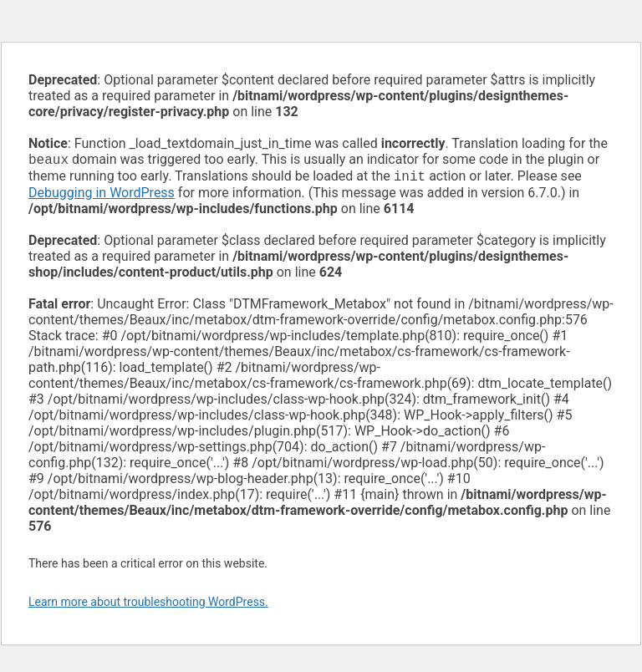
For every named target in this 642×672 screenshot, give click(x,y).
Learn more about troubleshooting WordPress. (148, 605)
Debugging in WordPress (102, 196)
